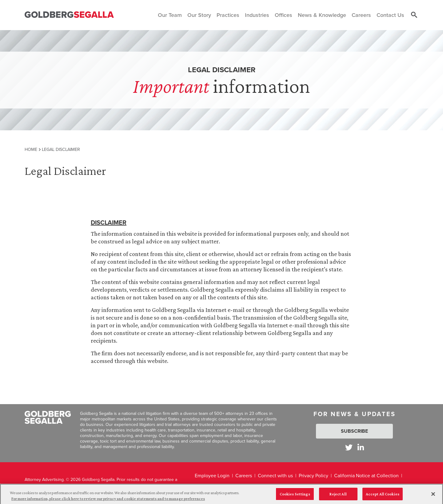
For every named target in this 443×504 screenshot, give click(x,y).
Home (31, 149)
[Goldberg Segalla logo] (69, 15)
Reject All (338, 496)
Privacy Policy (313, 476)
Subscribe (354, 431)
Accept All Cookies (383, 496)
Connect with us (275, 476)
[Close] (433, 496)
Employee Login (212, 476)
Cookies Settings (295, 496)
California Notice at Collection (366, 476)
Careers (244, 476)
